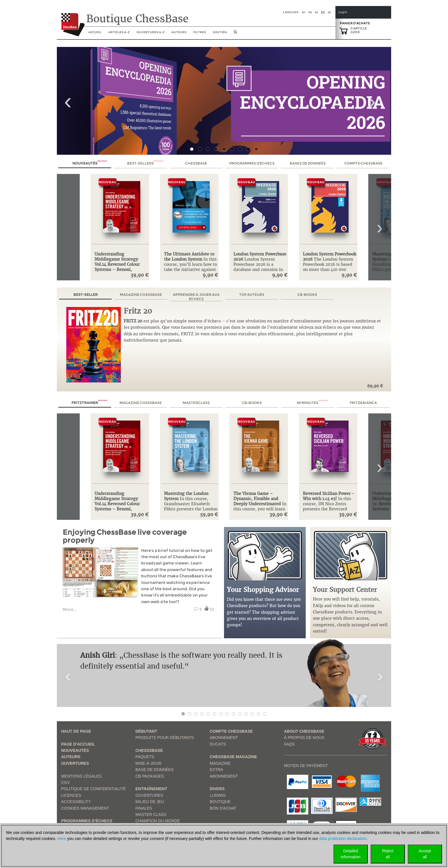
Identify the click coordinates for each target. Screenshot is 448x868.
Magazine (220, 763)
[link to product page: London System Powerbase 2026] (260, 211)
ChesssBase (149, 750)
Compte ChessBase (363, 163)
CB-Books (307, 295)
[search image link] (235, 34)
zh (329, 12)
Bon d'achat (223, 808)
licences (71, 795)
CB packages (150, 776)
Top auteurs (252, 295)
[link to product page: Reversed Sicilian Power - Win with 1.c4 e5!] (330, 451)
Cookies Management (85, 808)
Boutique (220, 802)
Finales (144, 808)
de (310, 12)
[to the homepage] (71, 20)
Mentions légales (81, 776)
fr (323, 12)
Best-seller (86, 295)
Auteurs (179, 32)
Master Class (151, 815)
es (316, 12)
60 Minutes (312, 403)
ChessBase (196, 163)
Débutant (146, 731)
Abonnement (224, 738)
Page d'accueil (78, 744)
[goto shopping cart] (344, 31)
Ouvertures (75, 763)
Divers (217, 789)
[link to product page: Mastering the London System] (191, 451)
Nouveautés (90, 163)
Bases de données (308, 163)
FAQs (289, 744)
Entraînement (151, 789)
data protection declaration (343, 839)
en (304, 12)
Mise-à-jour (148, 763)
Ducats (218, 744)
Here (62, 839)
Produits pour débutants (165, 738)
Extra (216, 770)
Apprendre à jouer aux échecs (196, 297)
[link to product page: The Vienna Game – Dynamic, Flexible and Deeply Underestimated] (260, 451)
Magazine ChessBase (141, 295)
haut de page (76, 731)
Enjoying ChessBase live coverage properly (125, 536)
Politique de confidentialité (93, 789)
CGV (65, 782)
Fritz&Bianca (363, 403)
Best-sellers (145, 163)
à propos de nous (304, 738)
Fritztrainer (90, 403)
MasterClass (196, 403)
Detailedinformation (350, 854)
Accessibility (76, 802)
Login (343, 12)
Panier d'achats (355, 23)
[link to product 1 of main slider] (224, 101)
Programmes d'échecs (252, 163)
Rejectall (388, 854)
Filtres (200, 32)
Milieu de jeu (150, 802)
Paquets (145, 757)
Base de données (155, 770)
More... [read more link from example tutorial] (69, 609)
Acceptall (425, 854)
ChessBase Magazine (233, 757)
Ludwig (218, 795)
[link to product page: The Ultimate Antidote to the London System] (191, 211)
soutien (220, 32)
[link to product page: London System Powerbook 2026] (330, 211)
